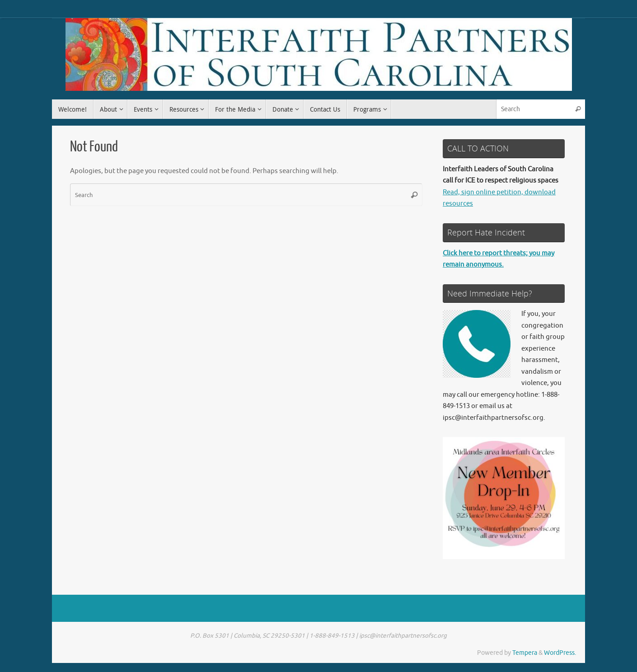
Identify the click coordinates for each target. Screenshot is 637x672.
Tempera (525, 653)
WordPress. (560, 653)
